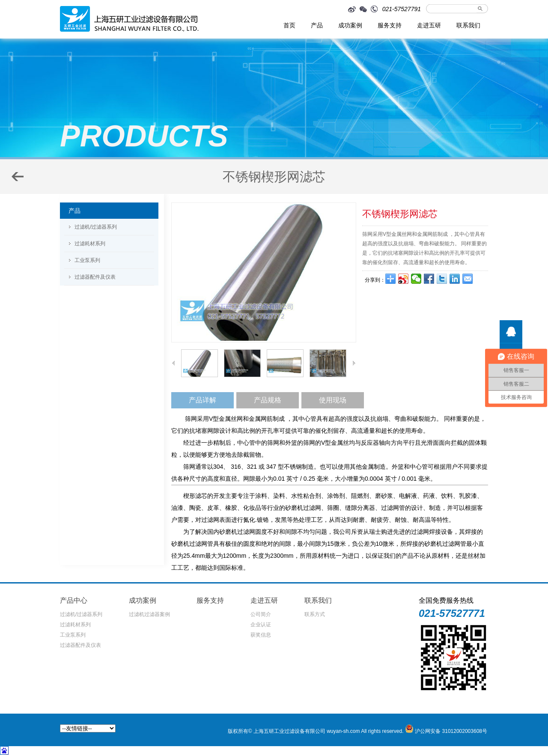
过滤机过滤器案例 (149, 614)
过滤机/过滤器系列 (96, 227)
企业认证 (261, 625)
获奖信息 (261, 635)
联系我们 (468, 25)
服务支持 (390, 25)
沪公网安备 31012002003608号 (451, 731)
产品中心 (74, 600)
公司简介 (261, 614)
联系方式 (315, 614)
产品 (317, 25)
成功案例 (350, 25)
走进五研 (429, 25)
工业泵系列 (87, 260)
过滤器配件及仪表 (95, 277)
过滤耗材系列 (90, 244)
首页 (289, 25)
